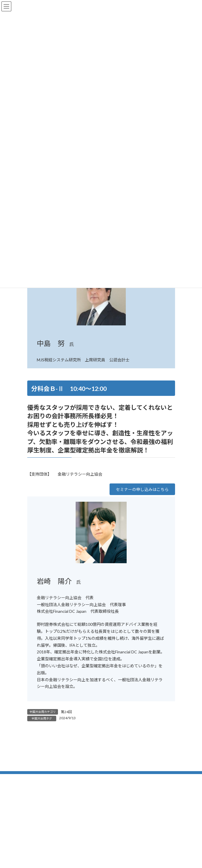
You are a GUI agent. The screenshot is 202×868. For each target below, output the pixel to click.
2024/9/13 (67, 718)
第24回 (66, 712)
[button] (142, 489)
